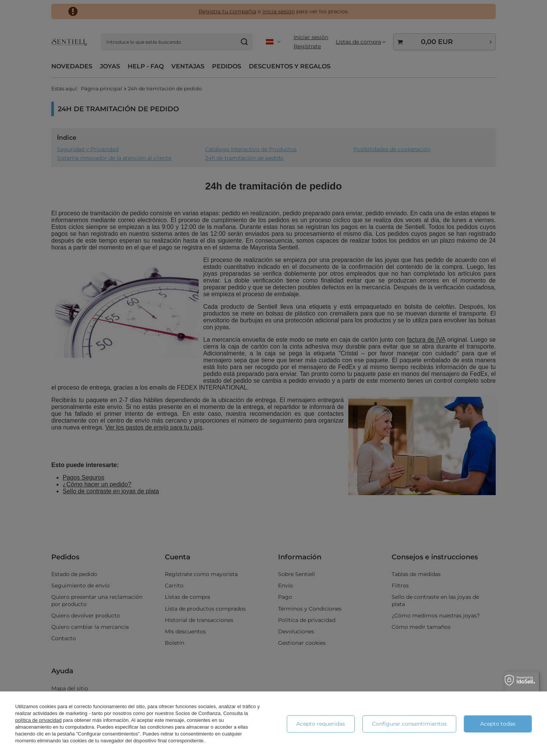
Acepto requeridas (321, 724)
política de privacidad (38, 720)
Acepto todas (498, 724)
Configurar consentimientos (409, 724)
